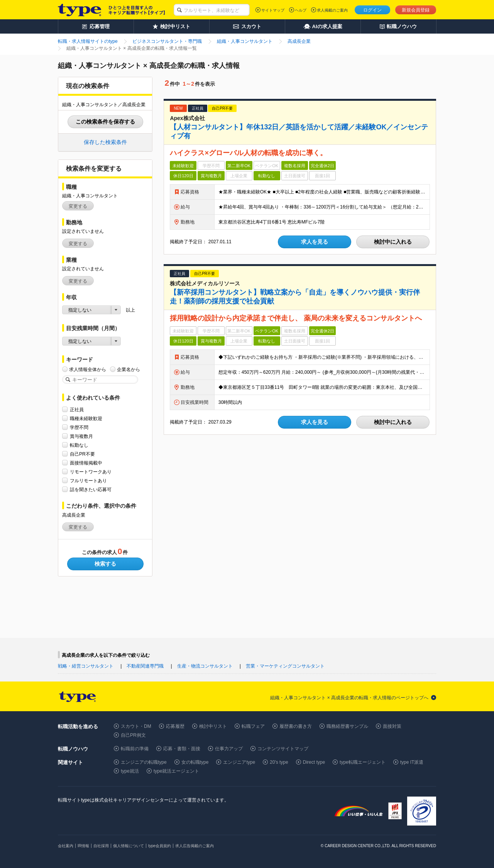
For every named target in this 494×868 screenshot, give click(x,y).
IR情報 (83, 846)
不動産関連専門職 (145, 666)
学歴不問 (79, 427)
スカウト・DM (136, 726)
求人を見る (315, 242)
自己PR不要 (82, 454)
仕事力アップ (229, 749)
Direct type (314, 762)
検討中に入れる (393, 242)
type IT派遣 (412, 762)
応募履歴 (175, 726)
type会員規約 (160, 846)
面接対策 (392, 726)
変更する (78, 206)
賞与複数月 (81, 436)
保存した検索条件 (105, 142)
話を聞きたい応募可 (91, 489)
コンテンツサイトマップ (283, 749)
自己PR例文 (133, 735)
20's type (279, 762)
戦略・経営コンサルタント (86, 666)
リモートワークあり (91, 472)
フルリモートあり (88, 481)
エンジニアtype (239, 762)
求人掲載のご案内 (332, 10)
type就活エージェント (177, 771)
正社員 (77, 409)
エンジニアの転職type (144, 762)
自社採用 (101, 846)
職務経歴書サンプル (347, 726)
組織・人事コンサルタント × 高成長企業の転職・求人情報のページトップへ (349, 698)
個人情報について (129, 846)
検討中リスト (213, 726)
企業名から (129, 369)
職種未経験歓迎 (86, 418)
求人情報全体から (88, 369)
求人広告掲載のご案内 (195, 846)
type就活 (130, 771)
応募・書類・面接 (182, 749)
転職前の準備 (135, 749)
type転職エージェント (363, 762)
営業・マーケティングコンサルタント (285, 666)
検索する (105, 564)
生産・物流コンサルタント (205, 666)
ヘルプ (301, 10)
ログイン (372, 10)
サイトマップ (273, 10)
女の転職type (195, 762)
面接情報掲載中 (86, 463)
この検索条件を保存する (105, 122)
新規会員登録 (416, 10)
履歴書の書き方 (296, 726)
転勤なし (79, 445)
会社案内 (66, 846)
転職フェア (253, 726)
